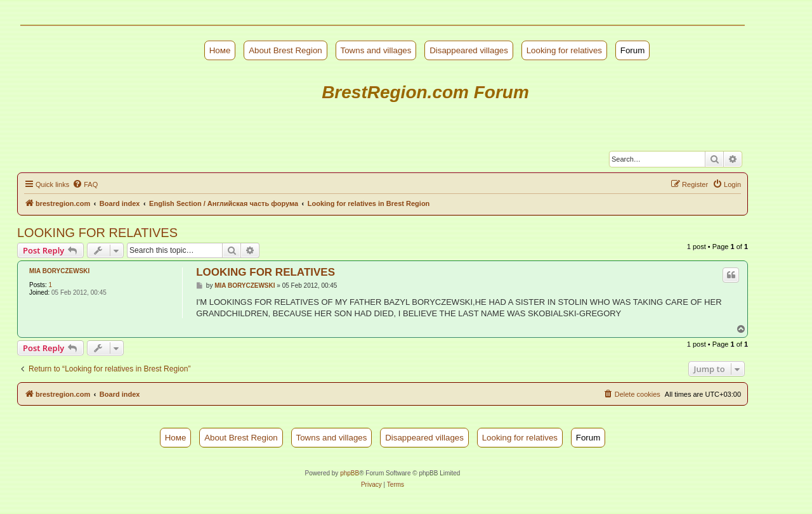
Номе (220, 50)
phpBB (350, 473)
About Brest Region (285, 50)
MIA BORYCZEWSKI (59, 271)
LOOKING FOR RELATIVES (97, 233)
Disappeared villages (469, 50)
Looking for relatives (564, 50)
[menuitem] (85, 184)
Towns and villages (376, 50)
